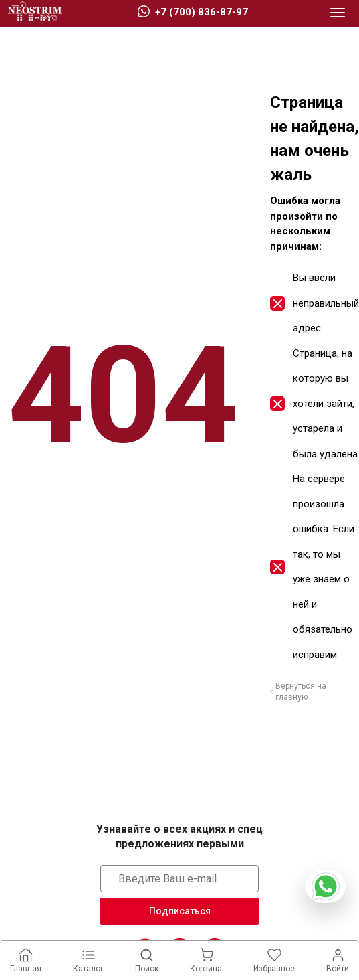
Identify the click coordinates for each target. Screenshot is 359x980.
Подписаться (180, 911)
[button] (338, 13)
